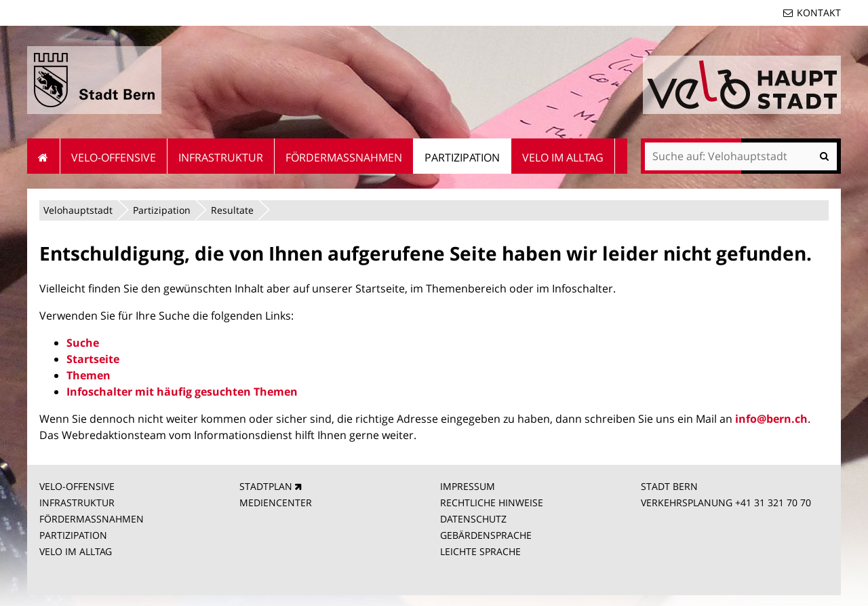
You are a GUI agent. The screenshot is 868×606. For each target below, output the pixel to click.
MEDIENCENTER (276, 503)
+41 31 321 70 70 (773, 503)
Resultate (232, 210)
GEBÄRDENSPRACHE (486, 535)
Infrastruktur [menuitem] (221, 157)
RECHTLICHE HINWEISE (492, 503)
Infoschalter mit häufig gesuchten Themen (182, 392)
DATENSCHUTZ (473, 519)
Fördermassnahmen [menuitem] (344, 157)
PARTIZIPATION (73, 535)
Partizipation (162, 210)
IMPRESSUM (468, 486)
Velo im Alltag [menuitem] (563, 157)
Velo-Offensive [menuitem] (114, 157)
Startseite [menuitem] (44, 156)
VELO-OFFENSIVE (77, 486)
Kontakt (819, 13)
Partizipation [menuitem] (462, 157)
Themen (88, 375)
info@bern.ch (771, 419)
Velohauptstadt (78, 210)
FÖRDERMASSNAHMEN (92, 519)
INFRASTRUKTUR (77, 503)
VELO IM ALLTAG (76, 551)
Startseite (93, 359)
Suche (83, 343)
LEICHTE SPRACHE (480, 551)
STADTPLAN (266, 486)
